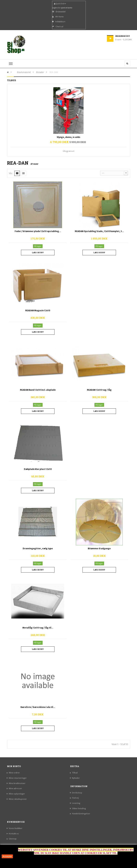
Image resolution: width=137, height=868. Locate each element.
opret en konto (67, 8)
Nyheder (76, 778)
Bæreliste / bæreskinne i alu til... (38, 707)
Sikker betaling (79, 808)
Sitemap (13, 839)
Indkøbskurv (59, 22)
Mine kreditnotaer (17, 783)
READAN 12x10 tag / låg (99, 390)
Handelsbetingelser (81, 814)
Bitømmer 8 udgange (99, 548)
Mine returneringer (18, 778)
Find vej (75, 798)
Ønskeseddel (59, 12)
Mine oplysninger (17, 794)
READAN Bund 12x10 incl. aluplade (38, 390)
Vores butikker (16, 828)
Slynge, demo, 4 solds (68, 137)
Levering (76, 803)
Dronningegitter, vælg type (38, 548)
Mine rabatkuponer (18, 799)
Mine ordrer (14, 773)
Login (54, 8)
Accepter (7, 856)
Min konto (58, 17)
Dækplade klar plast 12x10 (38, 469)
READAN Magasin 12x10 (38, 310)
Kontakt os (14, 834)
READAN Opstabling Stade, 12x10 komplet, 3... (99, 231)
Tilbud (75, 773)
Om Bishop (77, 793)
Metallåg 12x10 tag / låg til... (38, 628)
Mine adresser (15, 788)
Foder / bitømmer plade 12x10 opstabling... (38, 231)
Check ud (58, 27)
